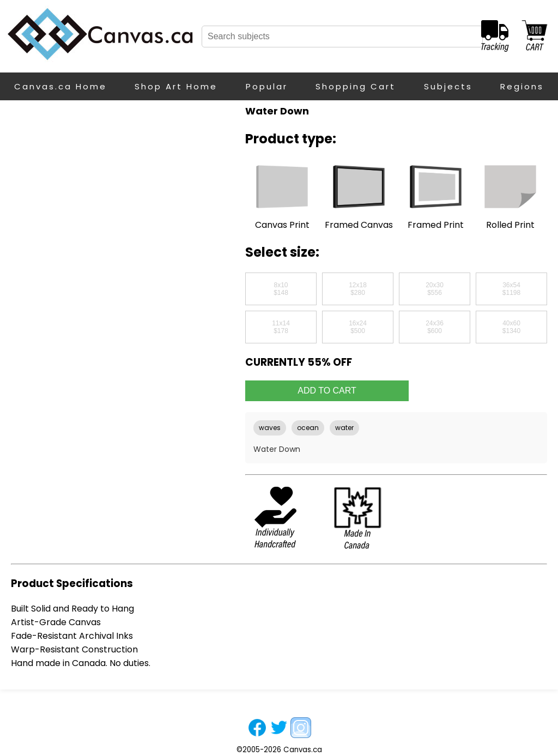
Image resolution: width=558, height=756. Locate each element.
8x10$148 (281, 289)
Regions (522, 86)
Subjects (448, 86)
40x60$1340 (511, 327)
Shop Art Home (176, 86)
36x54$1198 (511, 289)
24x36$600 (435, 327)
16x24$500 (358, 327)
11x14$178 (281, 327)
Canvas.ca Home (60, 86)
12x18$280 (358, 289)
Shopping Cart (356, 86)
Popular (267, 86)
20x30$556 (435, 289)
